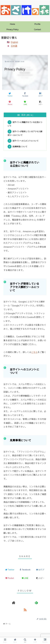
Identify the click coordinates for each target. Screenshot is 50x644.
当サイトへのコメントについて (25, 141)
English (14, 42)
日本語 (14, 46)
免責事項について (20, 147)
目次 (23, 115)
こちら (34, 352)
